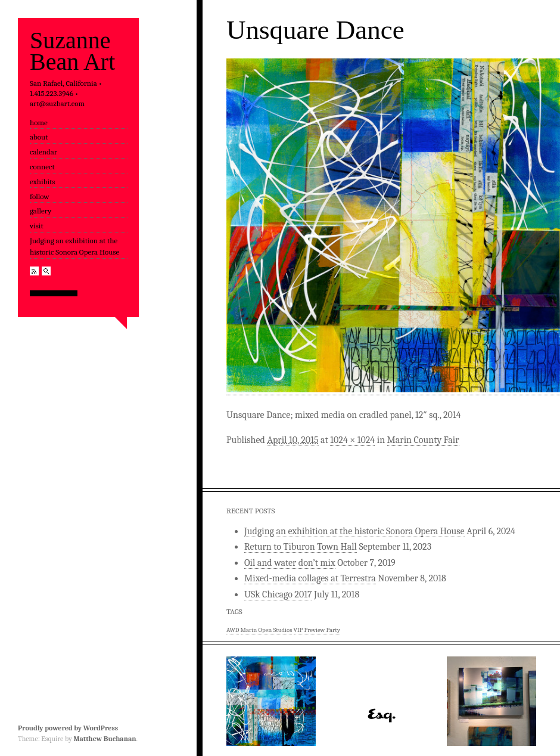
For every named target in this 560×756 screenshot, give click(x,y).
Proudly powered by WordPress (68, 728)
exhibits (42, 182)
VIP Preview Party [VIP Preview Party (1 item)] (317, 630)
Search (46, 271)
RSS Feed (34, 271)
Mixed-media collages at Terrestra (310, 578)
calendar (43, 152)
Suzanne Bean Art (72, 51)
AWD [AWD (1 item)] (233, 630)
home (39, 123)
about (39, 137)
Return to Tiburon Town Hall (301, 547)
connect (42, 167)
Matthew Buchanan (105, 739)
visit (37, 226)
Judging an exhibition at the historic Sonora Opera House (74, 247)
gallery (41, 211)
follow (40, 196)
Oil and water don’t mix (290, 563)
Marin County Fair (423, 440)
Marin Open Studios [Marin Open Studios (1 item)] (267, 630)
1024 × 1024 (352, 440)
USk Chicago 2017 (278, 594)
